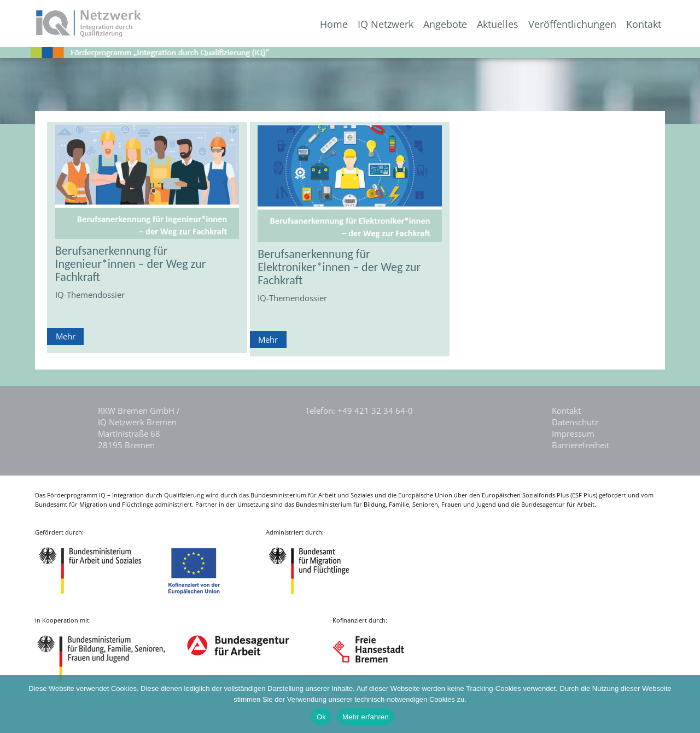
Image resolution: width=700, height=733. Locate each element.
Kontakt (644, 24)
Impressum (573, 433)
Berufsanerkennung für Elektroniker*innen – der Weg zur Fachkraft (339, 267)
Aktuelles (498, 24)
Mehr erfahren (366, 717)
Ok (321, 717)
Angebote (445, 24)
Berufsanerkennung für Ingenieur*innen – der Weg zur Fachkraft (131, 264)
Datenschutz (575, 422)
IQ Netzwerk (386, 24)
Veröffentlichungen (572, 24)
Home (334, 24)
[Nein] (686, 704)
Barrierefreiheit (581, 445)
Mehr (66, 336)
